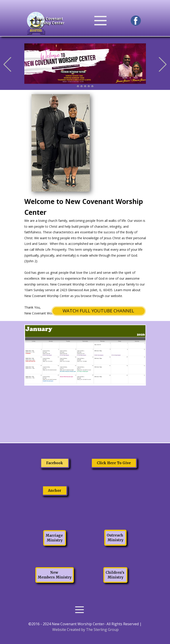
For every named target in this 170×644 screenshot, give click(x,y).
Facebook (55, 463)
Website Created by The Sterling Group (85, 630)
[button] (7, 64)
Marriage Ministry (55, 538)
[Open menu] (108, 21)
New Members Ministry (55, 575)
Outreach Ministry (115, 538)
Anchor (55, 491)
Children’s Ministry (115, 575)
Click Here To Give (114, 463)
